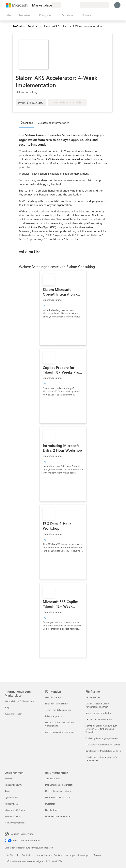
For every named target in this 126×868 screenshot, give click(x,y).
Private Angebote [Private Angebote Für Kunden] (54, 716)
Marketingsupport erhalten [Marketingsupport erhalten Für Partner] (98, 713)
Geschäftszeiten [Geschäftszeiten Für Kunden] (53, 697)
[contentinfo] (41, 27)
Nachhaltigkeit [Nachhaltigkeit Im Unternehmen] (52, 810)
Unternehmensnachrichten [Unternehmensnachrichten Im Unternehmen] (58, 791)
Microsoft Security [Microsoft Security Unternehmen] (13, 785)
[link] (63, 308)
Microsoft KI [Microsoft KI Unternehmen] (10, 778)
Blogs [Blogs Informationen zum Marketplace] (7, 708)
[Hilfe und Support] (68, 5)
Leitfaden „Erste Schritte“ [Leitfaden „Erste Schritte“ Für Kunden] (57, 704)
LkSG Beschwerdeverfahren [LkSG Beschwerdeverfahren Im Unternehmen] (58, 816)
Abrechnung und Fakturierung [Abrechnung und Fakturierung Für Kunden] (59, 732)
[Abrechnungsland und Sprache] (94, 5)
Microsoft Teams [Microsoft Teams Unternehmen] (13, 816)
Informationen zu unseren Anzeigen (24, 861)
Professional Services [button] (25, 26)
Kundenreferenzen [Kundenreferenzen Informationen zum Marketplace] (13, 714)
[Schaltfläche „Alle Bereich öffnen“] (8, 15)
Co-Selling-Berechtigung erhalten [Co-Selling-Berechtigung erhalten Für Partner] (102, 738)
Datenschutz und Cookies (49, 855)
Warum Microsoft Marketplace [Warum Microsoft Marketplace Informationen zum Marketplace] (19, 701)
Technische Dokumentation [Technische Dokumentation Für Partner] (99, 719)
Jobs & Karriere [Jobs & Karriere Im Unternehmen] (53, 778)
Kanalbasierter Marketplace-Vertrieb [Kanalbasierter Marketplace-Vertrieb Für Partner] (103, 751)
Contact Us (28, 855)
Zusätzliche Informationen (54, 123)
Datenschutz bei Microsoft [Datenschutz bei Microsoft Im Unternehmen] (58, 797)
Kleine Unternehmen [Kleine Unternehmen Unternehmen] (15, 823)
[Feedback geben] (63, 5)
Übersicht (27, 123)
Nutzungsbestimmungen (77, 855)
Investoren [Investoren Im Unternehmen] (50, 804)
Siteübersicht (13, 855)
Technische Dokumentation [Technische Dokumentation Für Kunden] (58, 710)
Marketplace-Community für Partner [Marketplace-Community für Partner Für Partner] (103, 745)
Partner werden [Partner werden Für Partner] (93, 697)
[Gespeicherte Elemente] (72, 5)
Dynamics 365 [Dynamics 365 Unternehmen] (11, 797)
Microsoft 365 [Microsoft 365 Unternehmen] (11, 804)
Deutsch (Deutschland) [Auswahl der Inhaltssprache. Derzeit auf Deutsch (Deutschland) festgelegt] (23, 834)
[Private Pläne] (77, 5)
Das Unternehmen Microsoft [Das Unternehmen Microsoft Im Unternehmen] (59, 785)
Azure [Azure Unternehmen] (8, 791)
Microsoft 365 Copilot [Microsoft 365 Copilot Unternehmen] (15, 810)
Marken (97, 855)
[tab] (28, 123)
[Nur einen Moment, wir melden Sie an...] (117, 5)
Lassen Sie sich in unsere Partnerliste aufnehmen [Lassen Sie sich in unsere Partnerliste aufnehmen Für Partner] (97, 705)
